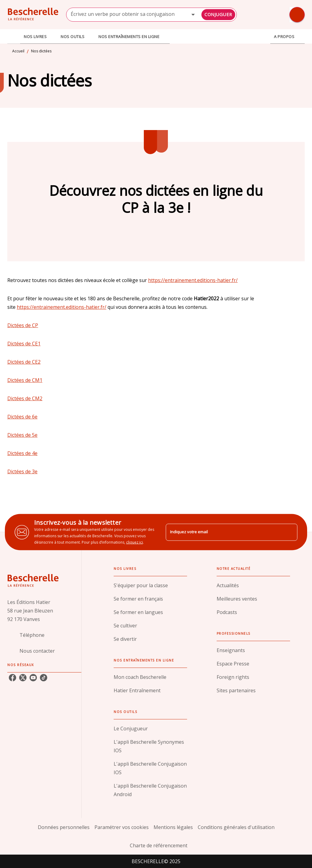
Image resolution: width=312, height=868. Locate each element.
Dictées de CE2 (24, 362)
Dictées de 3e (22, 471)
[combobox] (151, 15)
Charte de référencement (159, 845)
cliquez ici (135, 542)
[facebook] (12, 678)
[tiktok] (44, 678)
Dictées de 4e (22, 453)
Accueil (18, 51)
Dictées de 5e (22, 435)
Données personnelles (64, 827)
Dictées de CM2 (25, 398)
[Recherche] (297, 15)
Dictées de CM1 (25, 380)
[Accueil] (33, 14)
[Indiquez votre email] (224, 532)
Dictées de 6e (22, 417)
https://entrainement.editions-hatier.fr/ (193, 280)
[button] (150, 585)
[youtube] (33, 678)
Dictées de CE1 (24, 344)
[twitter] (23, 678)
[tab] (14, 37)
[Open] (193, 14)
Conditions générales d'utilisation (236, 827)
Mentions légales (173, 827)
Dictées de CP (23, 325)
